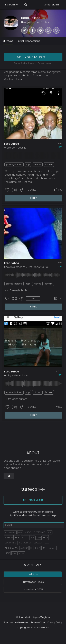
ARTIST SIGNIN (52, 5)
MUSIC (28, 532)
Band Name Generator (16, 622)
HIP (32, 538)
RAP (44, 548)
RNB (14, 553)
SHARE (33, 198)
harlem (49, 164)
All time (34, 574)
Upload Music (24, 617)
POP (17, 538)
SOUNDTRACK (10, 532)
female (37, 164)
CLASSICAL (38, 543)
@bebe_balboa (14, 164)
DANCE (52, 548)
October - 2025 (34, 590)
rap (60, 147)
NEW (20, 532)
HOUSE (21, 553)
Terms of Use (38, 622)
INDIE (7, 553)
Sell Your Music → (33, 57)
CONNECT (33, 190)
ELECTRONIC (39, 532)
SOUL (47, 543)
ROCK (25, 538)
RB (31, 548)
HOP (45, 538)
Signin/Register (42, 617)
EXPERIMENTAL (11, 543)
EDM (50, 532)
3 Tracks (8, 41)
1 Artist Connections (28, 41)
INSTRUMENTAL (25, 543)
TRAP (37, 548)
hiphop (37, 284)
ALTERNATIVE (11, 548)
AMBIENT (24, 548)
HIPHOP (9, 538)
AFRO (39, 538)
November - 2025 (34, 582)
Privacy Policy (55, 622)
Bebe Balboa (31, 18)
